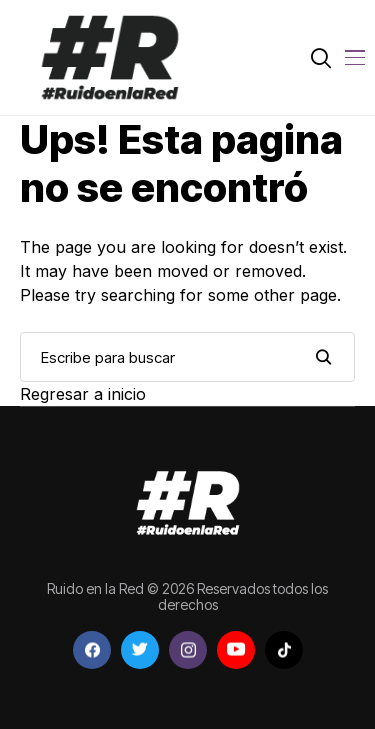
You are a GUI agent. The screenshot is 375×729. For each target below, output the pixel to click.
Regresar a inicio (83, 394)
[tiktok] (284, 650)
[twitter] (140, 650)
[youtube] (236, 650)
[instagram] (188, 650)
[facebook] (92, 650)
